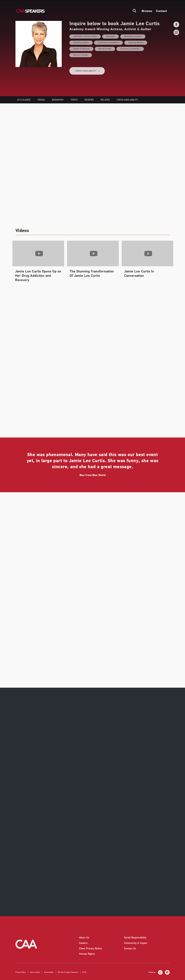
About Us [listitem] (84, 938)
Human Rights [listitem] (87, 954)
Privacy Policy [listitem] (21, 972)
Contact (161, 11)
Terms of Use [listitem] (35, 972)
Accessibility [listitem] (49, 972)
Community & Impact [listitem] (136, 943)
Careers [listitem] (83, 943)
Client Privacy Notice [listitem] (90, 948)
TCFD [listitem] (84, 972)
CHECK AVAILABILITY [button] (88, 71)
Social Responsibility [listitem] (135, 938)
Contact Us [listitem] (130, 948)
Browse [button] (147, 11)
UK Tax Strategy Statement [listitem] (68, 972)
